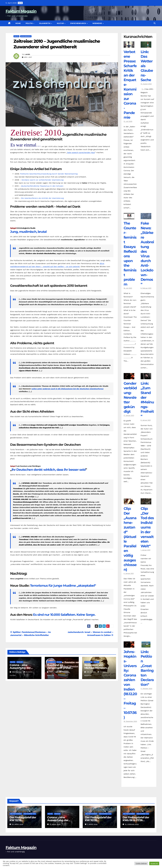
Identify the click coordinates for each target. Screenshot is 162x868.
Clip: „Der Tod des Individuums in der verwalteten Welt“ (147, 527)
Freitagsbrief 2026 (30, 814)
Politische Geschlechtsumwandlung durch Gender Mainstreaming (49, 174)
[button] (155, 23)
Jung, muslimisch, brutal (28, 232)
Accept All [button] (154, 863)
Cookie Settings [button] (141, 863)
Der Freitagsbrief (16, 814)
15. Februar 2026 (132, 824)
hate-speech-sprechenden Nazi (81, 152)
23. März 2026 (17, 824)
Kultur (61, 23)
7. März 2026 (92, 824)
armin (28, 54)
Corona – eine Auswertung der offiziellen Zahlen (21, 668)
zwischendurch (78, 23)
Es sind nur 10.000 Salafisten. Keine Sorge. (64, 615)
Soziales (20, 662)
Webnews (97, 23)
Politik (29, 23)
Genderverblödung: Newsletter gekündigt (130, 397)
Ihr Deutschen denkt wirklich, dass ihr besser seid (49, 470)
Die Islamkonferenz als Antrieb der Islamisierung (42, 198)
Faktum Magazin (21, 11)
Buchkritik (51, 662)
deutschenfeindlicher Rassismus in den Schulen (42, 186)
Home (18, 23)
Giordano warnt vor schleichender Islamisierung (42, 180)
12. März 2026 (55, 824)
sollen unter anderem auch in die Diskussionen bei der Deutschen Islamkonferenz (67, 389)
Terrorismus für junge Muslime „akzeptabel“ (63, 586)
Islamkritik (45, 23)
